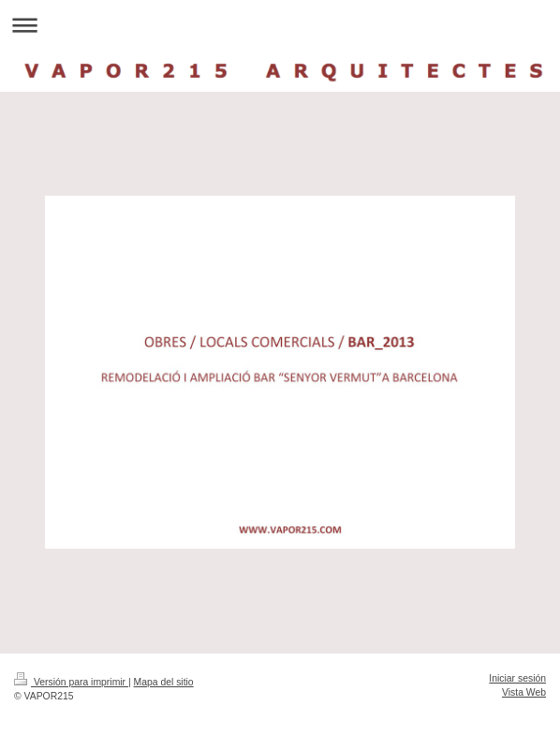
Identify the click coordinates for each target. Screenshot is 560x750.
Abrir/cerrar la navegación (280, 25)
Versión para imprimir (71, 682)
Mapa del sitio (164, 682)
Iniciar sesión (517, 678)
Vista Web (524, 692)
